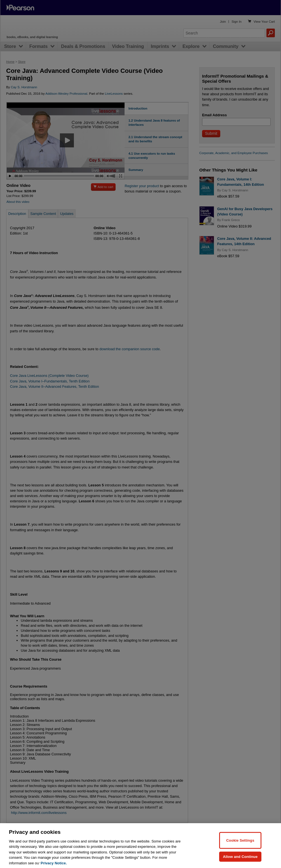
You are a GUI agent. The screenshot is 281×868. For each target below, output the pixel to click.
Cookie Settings (240, 845)
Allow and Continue (240, 861)
